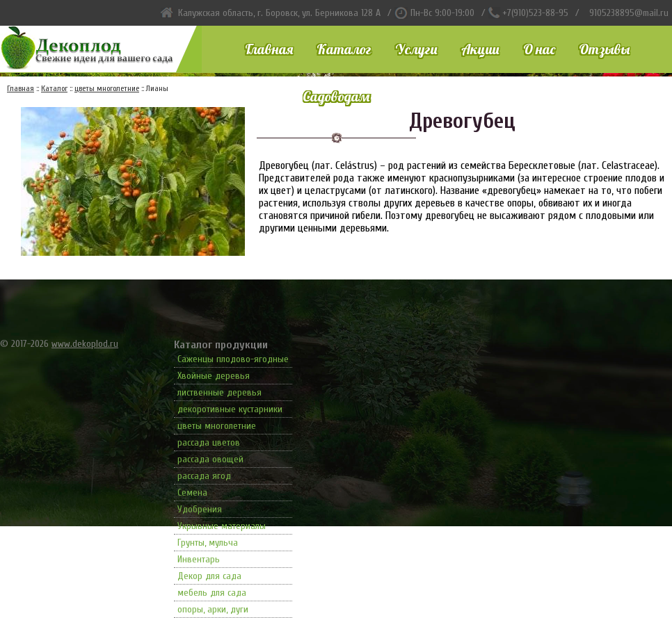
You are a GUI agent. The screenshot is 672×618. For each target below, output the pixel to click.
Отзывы (604, 49)
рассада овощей (210, 459)
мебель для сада (212, 593)
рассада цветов (209, 442)
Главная (269, 49)
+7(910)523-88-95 (535, 13)
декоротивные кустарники (230, 409)
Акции (480, 49)
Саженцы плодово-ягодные (233, 359)
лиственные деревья (219, 392)
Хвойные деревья (214, 376)
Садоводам (336, 96)
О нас (539, 49)
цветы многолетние (217, 426)
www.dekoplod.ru (85, 344)
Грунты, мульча (208, 543)
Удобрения (200, 509)
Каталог (344, 49)
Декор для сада (209, 576)
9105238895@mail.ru (629, 13)
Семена (192, 493)
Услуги (416, 49)
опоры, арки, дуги (213, 609)
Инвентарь (199, 559)
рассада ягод (204, 476)
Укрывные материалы (222, 526)
